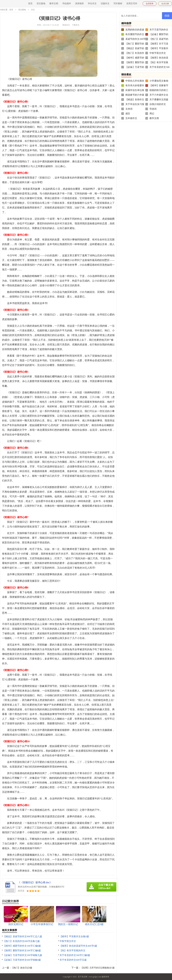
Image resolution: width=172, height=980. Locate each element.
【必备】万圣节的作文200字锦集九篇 (23, 955)
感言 (128, 113)
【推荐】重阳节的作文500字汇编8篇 (22, 950)
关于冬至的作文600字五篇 (73, 960)
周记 (152, 113)
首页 (30, 4)
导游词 (153, 109)
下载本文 (76, 25)
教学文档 (54, 4)
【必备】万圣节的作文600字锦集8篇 (22, 960)
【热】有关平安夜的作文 (72, 950)
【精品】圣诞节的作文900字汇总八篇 (23, 936)
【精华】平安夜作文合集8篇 (74, 936)
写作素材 (118, 4)
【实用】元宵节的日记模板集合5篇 (98, 968)
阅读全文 (66, 25)
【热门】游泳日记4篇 (22, 968)
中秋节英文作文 (68, 941)
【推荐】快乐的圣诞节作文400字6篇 (78, 946)
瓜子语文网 (83, 977)
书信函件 (67, 4)
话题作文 (105, 4)
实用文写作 (132, 4)
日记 (33, 10)
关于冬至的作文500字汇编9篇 (75, 955)
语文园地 (41, 4)
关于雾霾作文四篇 (159, 99)
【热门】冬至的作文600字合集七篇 (21, 941)
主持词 (129, 109)
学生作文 (92, 4)
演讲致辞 (79, 4)
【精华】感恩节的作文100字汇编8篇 (22, 946)
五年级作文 (131, 118)
